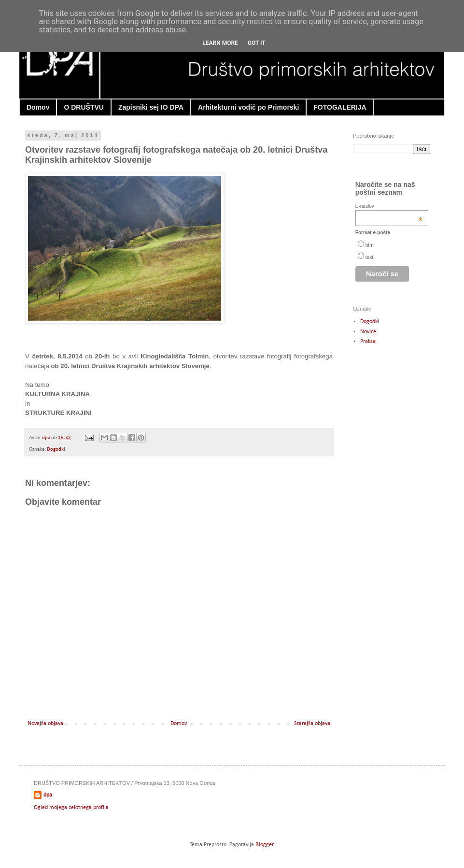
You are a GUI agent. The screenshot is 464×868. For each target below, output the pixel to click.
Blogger (264, 845)
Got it (257, 43)
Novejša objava (45, 724)
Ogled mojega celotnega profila (71, 808)
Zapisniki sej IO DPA (151, 107)
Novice (368, 332)
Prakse (368, 342)
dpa (47, 438)
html (370, 245)
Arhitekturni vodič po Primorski (248, 107)
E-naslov (389, 206)
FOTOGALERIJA (340, 107)
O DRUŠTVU (84, 107)
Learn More (220, 43)
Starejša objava (312, 724)
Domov (38, 107)
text (369, 257)
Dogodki (56, 449)
